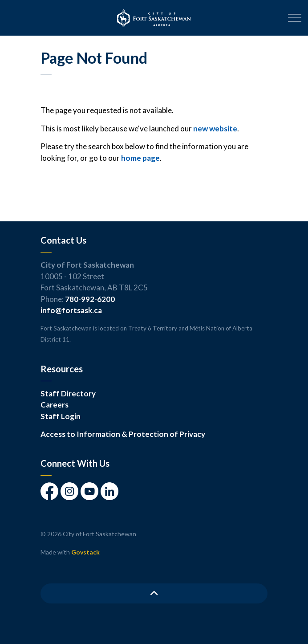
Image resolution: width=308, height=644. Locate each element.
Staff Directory (68, 393)
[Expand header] (295, 18)
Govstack (85, 552)
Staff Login (61, 416)
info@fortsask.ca (71, 310)
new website (215, 128)
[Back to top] (154, 593)
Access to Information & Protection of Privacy (123, 434)
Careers (55, 405)
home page (140, 158)
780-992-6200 (90, 299)
